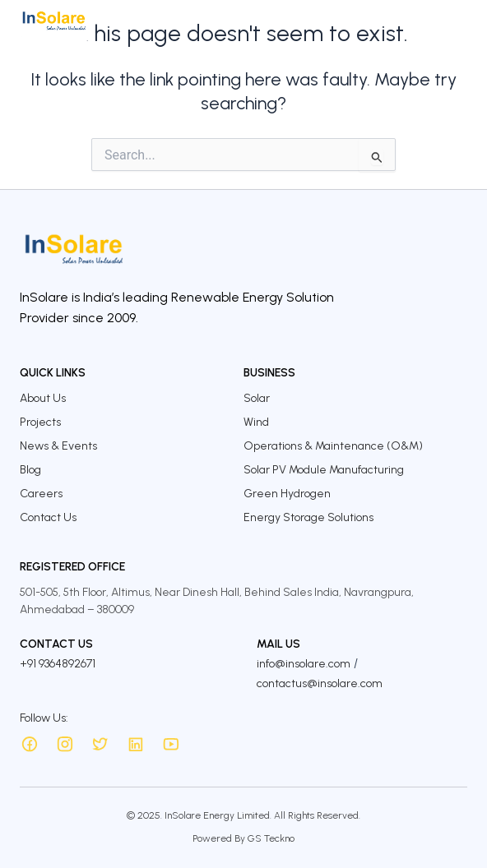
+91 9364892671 (58, 664)
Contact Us (48, 517)
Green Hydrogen (287, 494)
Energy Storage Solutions (308, 517)
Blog (30, 470)
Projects (40, 422)
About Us (43, 398)
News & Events (58, 446)
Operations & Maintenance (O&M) (333, 446)
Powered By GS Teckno (243, 838)
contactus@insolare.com (320, 683)
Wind (256, 422)
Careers (41, 494)
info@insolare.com (304, 664)
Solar (257, 398)
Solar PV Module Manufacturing (324, 470)
